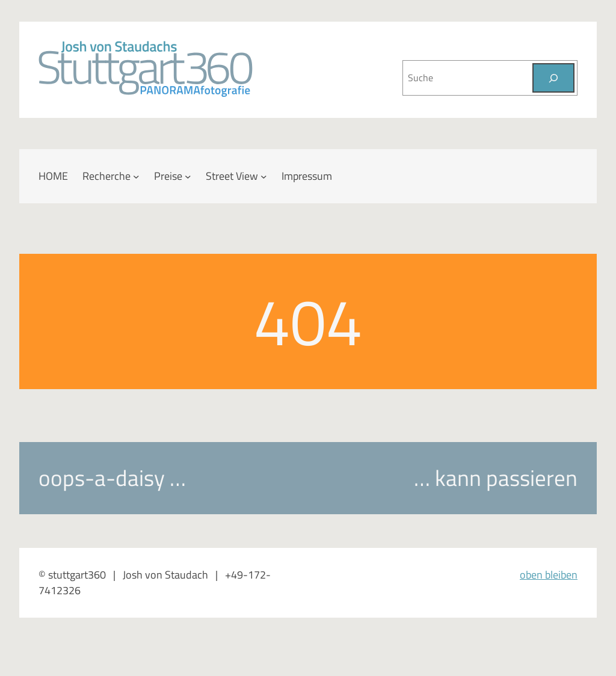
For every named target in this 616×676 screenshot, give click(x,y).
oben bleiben (549, 575)
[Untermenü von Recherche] (136, 177)
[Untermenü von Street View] (264, 177)
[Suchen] (553, 78)
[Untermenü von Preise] (188, 177)
